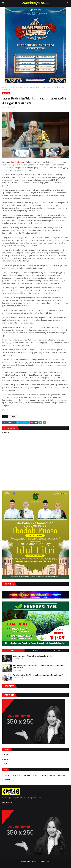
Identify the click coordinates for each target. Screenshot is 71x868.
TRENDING (7, 779)
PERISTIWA (13, 87)
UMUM (5, 764)
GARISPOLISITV (17, 775)
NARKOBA (52, 775)
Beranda (5, 87)
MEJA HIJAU (7, 759)
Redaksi (34, 861)
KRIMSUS (36, 775)
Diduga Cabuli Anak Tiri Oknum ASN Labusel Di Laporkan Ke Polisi (33, 656)
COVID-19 (6, 775)
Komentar (58, 651)
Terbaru (35, 651)
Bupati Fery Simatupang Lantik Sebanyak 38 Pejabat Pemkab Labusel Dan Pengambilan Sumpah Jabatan (39, 667)
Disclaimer (42, 861)
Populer (13, 651)
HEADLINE (27, 775)
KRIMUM (44, 775)
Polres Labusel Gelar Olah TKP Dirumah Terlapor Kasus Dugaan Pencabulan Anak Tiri (39, 675)
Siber (49, 861)
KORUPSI (6, 755)
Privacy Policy (26, 861)
